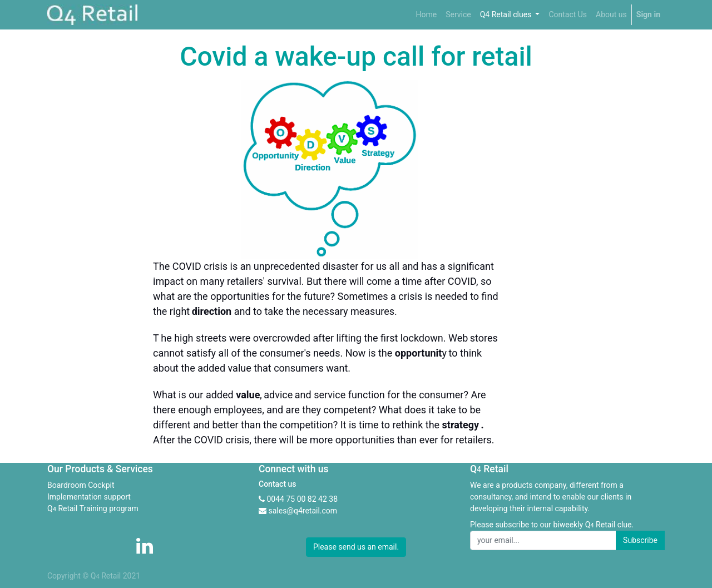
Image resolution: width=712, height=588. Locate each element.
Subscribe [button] (640, 540)
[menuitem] (426, 15)
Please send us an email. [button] (356, 547)
